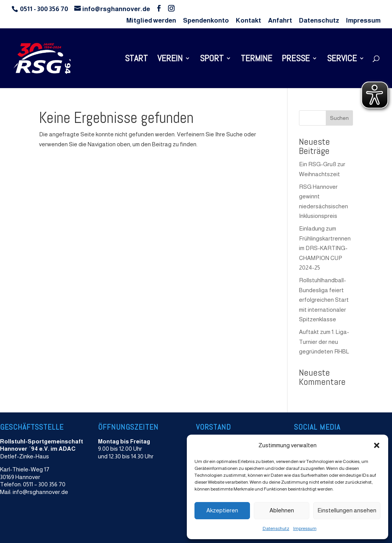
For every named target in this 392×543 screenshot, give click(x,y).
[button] (377, 445)
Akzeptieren (222, 510)
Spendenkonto (206, 21)
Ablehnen (282, 510)
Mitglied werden (151, 21)
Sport (212, 60)
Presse (296, 60)
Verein (170, 60)
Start (136, 60)
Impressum (305, 528)
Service (342, 60)
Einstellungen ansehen (347, 510)
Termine (256, 60)
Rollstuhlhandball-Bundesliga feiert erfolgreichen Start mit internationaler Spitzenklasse (324, 300)
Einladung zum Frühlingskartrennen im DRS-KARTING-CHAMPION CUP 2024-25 (325, 248)
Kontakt (248, 21)
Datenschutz (276, 528)
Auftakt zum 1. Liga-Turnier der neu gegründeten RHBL (324, 342)
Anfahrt (280, 21)
